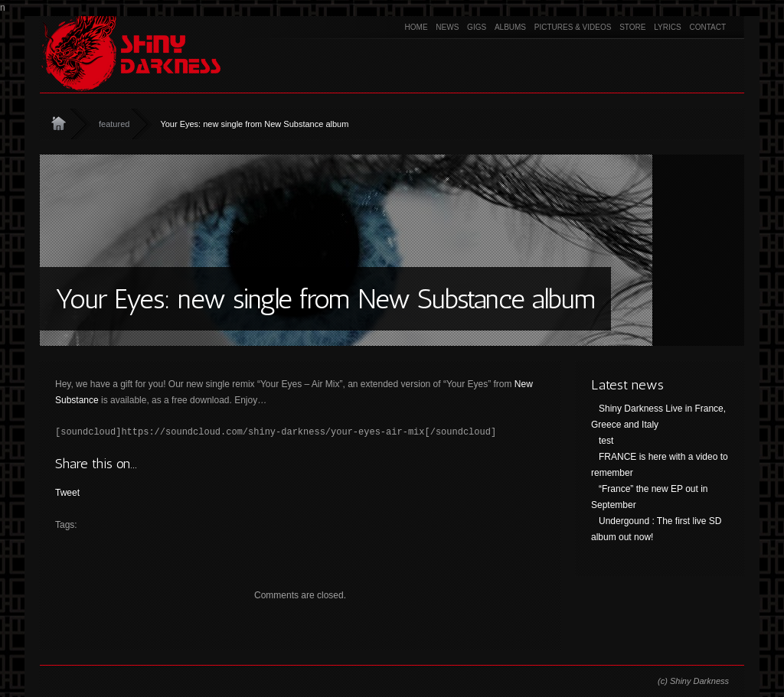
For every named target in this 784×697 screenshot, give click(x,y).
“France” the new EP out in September (650, 497)
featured (114, 124)
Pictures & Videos (573, 27)
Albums (510, 27)
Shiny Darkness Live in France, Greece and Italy (658, 417)
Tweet (67, 493)
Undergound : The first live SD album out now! (657, 529)
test (606, 441)
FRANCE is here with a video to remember (660, 465)
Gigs (477, 27)
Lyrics (667, 27)
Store (632, 27)
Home (416, 27)
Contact (707, 27)
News (447, 27)
